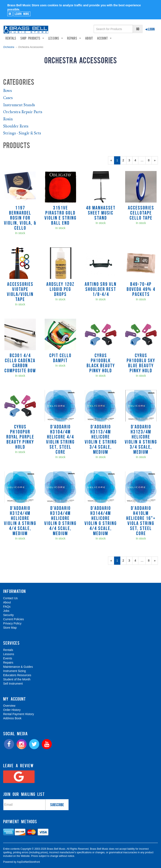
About (89, 38)
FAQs (7, 607)
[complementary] (128, 845)
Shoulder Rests (16, 127)
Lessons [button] (56, 38)
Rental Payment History (19, 714)
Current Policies (14, 619)
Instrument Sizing (14, 671)
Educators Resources (17, 675)
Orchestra (9, 47)
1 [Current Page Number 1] (118, 162)
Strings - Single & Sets (22, 134)
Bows (7, 91)
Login (150, 29)
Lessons (9, 654)
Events (8, 658)
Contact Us (10, 598)
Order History (12, 710)
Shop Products (32, 38)
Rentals (11, 38)
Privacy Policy (12, 624)
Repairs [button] (74, 38)
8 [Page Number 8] (150, 160)
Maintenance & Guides (18, 667)
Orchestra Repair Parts (23, 112)
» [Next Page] (156, 162)
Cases (8, 98)
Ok (10, 14)
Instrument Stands (19, 105)
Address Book (12, 718)
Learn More (22, 14)
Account (104, 38)
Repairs (8, 663)
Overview (9, 706)
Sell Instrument (13, 684)
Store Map (10, 628)
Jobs (6, 611)
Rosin (8, 120)
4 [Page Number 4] (137, 160)
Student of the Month (17, 679)
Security (8, 615)
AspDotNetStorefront (28, 862)
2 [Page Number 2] (124, 160)
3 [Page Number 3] (130, 160)
